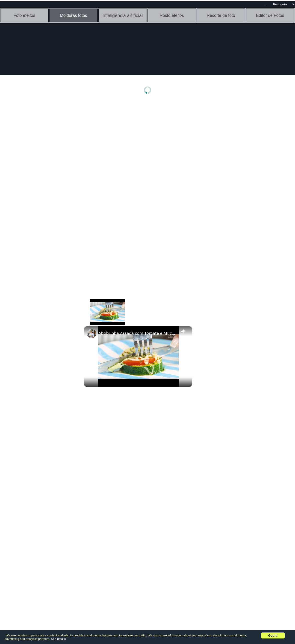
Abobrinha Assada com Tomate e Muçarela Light (137, 333)
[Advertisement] (36, 174)
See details (58, 639)
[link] (91, 334)
